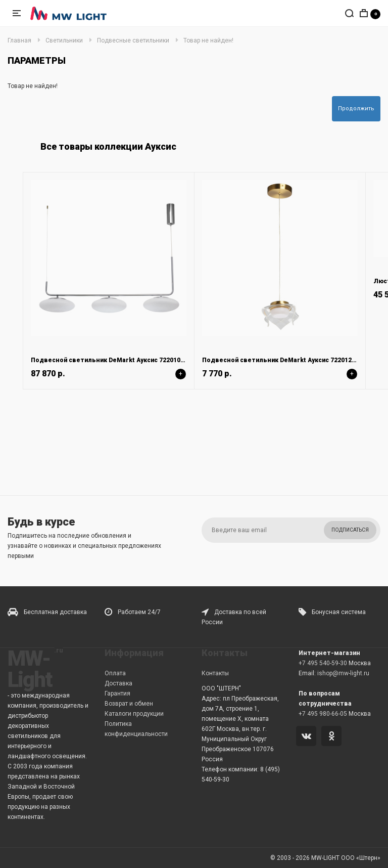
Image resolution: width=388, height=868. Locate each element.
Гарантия (117, 693)
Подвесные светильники (133, 40)
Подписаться (350, 530)
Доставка (118, 683)
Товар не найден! (208, 40)
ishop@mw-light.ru (343, 673)
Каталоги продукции (134, 714)
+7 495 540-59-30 (323, 663)
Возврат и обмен (129, 704)
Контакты (215, 673)
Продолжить (356, 108)
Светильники (64, 40)
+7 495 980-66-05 (323, 714)
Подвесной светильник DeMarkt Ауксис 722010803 (111, 360)
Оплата (115, 673)
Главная (19, 40)
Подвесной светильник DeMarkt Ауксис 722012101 (282, 360)
